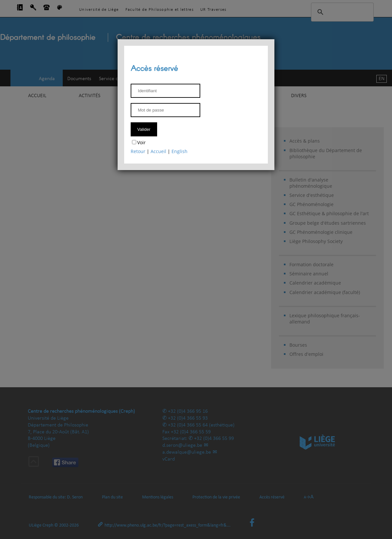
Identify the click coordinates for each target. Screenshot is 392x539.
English (180, 151)
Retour (138, 151)
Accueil (158, 151)
